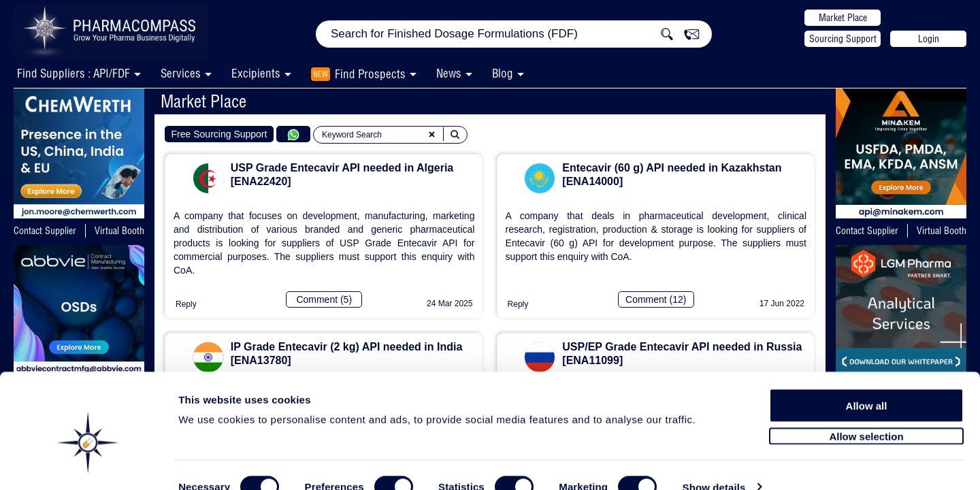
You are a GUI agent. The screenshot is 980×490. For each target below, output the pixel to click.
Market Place (843, 18)
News (449, 73)
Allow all (867, 376)
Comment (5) (324, 299)
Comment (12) (656, 299)
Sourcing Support (843, 39)
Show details (714, 464)
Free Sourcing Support (219, 134)
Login (929, 39)
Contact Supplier (45, 231)
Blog (503, 73)
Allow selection (866, 407)
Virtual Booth (119, 231)
